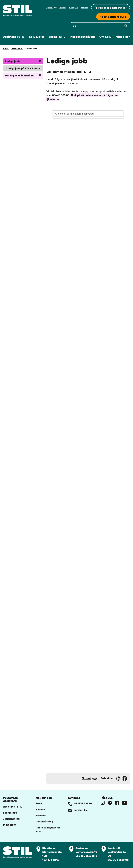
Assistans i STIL (14, 37)
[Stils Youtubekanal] (125, 802)
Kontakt (84, 8)
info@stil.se (78, 810)
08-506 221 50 (80, 803)
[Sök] (126, 26)
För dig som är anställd (23, 76)
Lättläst (62, 8)
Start (6, 49)
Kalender (41, 816)
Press (39, 803)
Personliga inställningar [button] (111, 8)
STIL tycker (37, 37)
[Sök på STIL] (100, 26)
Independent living (82, 37)
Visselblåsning (44, 822)
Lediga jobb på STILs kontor (23, 68)
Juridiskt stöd (11, 819)
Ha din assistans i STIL (113, 17)
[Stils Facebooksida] (117, 802)
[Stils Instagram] (103, 802)
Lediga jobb (23, 61)
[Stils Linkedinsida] (110, 802)
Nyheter (40, 809)
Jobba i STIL (57, 37)
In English (73, 8)
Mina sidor (123, 37)
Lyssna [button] (51, 8)
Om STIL (105, 37)
